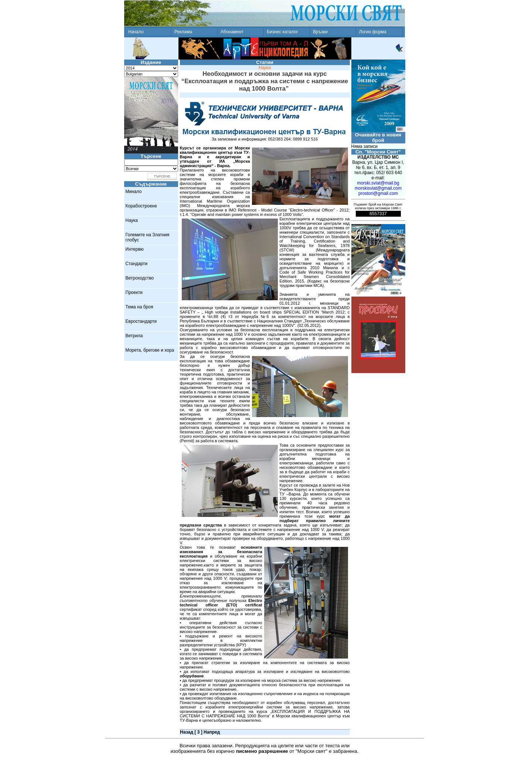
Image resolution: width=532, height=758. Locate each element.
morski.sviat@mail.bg (378, 183)
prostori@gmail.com (378, 193)
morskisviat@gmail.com (378, 188)
